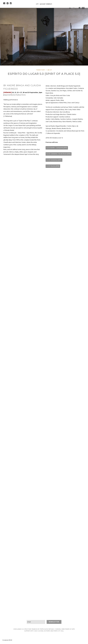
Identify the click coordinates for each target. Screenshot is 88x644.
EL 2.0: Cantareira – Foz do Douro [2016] (59, 154)
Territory (41, 70)
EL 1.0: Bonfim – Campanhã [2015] (57, 148)
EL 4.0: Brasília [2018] (53, 166)
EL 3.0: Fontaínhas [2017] (54, 160)
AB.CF (50, 70)
